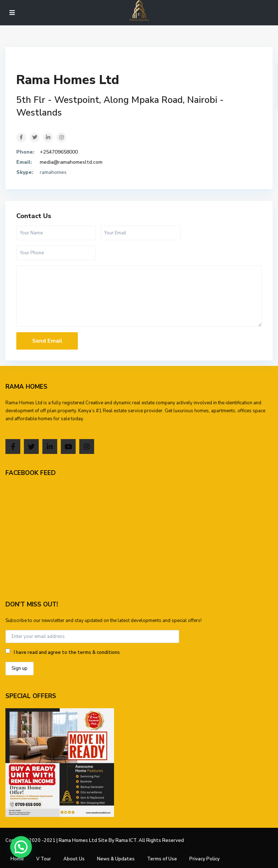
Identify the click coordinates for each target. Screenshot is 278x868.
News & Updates (116, 859)
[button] (21, 847)
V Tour (44, 859)
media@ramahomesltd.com (71, 162)
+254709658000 (59, 152)
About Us (74, 859)
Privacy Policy (205, 859)
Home (17, 859)
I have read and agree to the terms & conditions (67, 652)
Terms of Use (162, 859)
